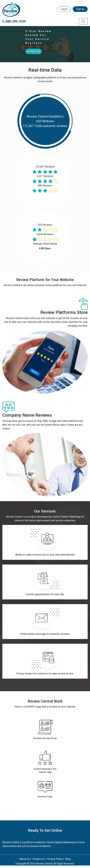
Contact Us (34, 51)
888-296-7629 (14, 21)
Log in (64, 9)
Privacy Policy (55, 859)
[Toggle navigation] (83, 21)
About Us (25, 859)
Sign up (80, 9)
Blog (68, 859)
